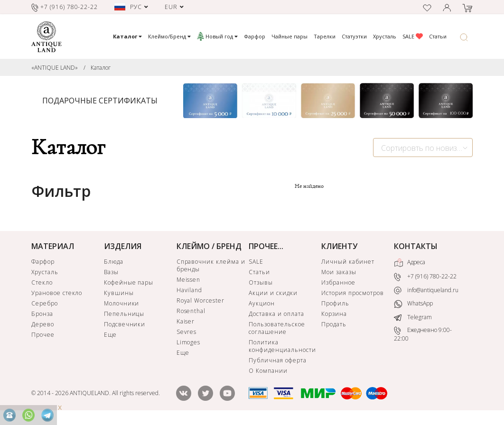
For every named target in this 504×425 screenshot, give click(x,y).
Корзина (334, 314)
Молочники (122, 303)
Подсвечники (125, 324)
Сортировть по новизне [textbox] (423, 148)
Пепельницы (124, 314)
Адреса (410, 263)
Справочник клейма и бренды (211, 265)
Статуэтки (354, 36)
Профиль (335, 303)
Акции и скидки (273, 293)
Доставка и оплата (276, 314)
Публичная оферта (277, 360)
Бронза (42, 314)
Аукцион (262, 303)
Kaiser (186, 321)
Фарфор (255, 36)
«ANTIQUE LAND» (55, 68)
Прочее (43, 335)
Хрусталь (385, 36)
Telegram (413, 317)
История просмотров (352, 293)
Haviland (190, 290)
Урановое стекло (57, 293)
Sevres (187, 332)
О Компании (268, 371)
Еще (110, 335)
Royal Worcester (201, 300)
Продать (334, 324)
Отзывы (261, 282)
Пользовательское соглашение (277, 328)
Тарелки (325, 36)
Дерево (43, 324)
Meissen (189, 280)
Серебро (45, 303)
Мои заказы (339, 272)
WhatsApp (413, 304)
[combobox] (423, 148)
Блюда (114, 262)
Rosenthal (191, 311)
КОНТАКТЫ (416, 246)
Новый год (217, 36)
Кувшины (119, 293)
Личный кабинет (348, 262)
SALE (413, 36)
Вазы (111, 272)
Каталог (101, 68)
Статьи (438, 36)
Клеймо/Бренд (169, 36)
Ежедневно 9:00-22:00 (423, 335)
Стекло (42, 282)
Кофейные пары (129, 282)
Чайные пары (289, 36)
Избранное (338, 282)
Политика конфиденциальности (282, 346)
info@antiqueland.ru (426, 290)
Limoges (189, 342)
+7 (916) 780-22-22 (425, 277)
